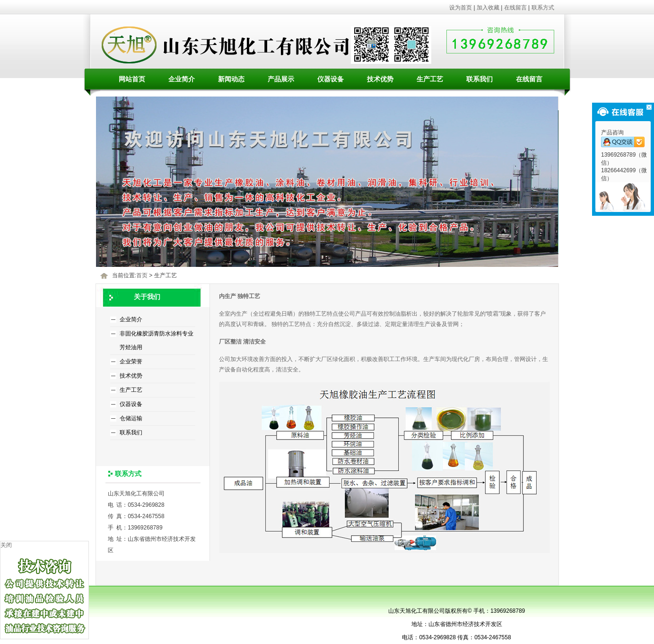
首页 (142, 275)
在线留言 (515, 8)
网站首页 (132, 79)
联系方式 (543, 8)
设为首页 (461, 8)
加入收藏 (488, 8)
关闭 (6, 545)
